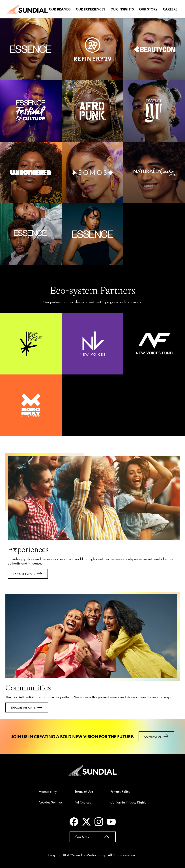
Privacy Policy (120, 791)
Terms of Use (84, 791)
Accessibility (48, 791)
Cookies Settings (51, 802)
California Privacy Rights (128, 802)
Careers (170, 9)
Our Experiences (91, 9)
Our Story (148, 9)
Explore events (28, 574)
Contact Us (156, 736)
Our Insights (122, 9)
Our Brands (60, 9)
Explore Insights (27, 707)
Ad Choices (83, 802)
